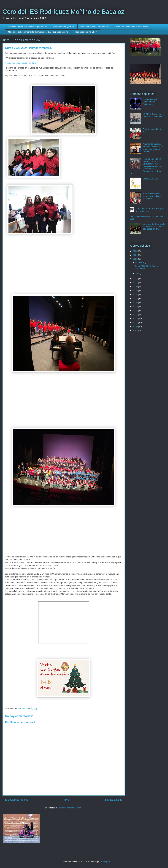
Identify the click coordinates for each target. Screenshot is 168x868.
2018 (136, 294)
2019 (136, 290)
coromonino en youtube (64, 27)
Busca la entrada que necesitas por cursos (27, 27)
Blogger (106, 862)
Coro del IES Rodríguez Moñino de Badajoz (63, 12)
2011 (136, 322)
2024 (136, 255)
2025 (136, 251)
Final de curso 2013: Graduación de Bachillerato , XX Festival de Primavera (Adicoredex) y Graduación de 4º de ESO (146, 166)
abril (138, 273)
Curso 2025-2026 (151, 179)
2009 (136, 330)
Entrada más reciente (17, 800)
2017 (136, 298)
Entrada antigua (114, 800)
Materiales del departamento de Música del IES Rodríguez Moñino (38, 32)
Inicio (67, 800)
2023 (136, 259)
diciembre (140, 262)
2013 (136, 314)
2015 (136, 306)
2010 (136, 326)
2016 (136, 302)
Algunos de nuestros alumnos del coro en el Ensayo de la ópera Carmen (153, 148)
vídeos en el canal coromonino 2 (95, 27)
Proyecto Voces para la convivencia (132, 27)
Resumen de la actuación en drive (20, 63)
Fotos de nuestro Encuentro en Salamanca (150, 102)
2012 (136, 318)
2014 (136, 310)
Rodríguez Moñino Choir (86, 32)
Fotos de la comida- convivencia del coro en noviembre (153, 196)
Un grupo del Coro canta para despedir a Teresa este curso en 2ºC (154, 226)
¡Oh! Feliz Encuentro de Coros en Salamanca (153, 115)
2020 (136, 287)
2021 (136, 282)
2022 (136, 278)
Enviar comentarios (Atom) (70, 808)
